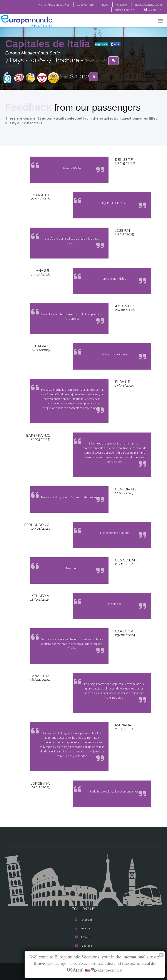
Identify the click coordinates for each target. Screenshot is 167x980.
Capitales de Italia (49, 44)
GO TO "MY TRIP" (80, 5)
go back (101, 45)
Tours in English (125, 10)
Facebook (84, 911)
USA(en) (155, 10)
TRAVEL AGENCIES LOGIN (147, 5)
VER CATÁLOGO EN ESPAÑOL (46, 5)
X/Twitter (83, 928)
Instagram (83, 919)
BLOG (101, 5)
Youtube (83, 937)
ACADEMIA (118, 5)
